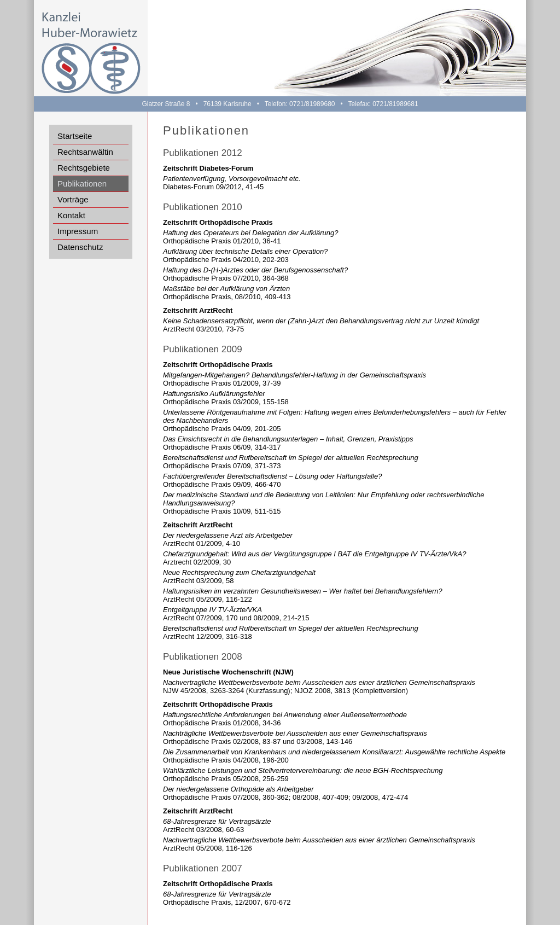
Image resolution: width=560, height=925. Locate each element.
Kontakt (71, 215)
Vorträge (73, 199)
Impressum (78, 231)
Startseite (75, 136)
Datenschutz (80, 247)
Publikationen (82, 184)
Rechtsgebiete (84, 168)
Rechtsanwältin (85, 152)
